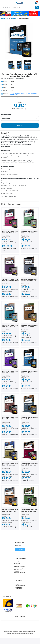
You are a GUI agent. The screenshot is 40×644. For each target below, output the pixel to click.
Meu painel (18, 584)
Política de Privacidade (20, 573)
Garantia (16, 565)
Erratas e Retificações (20, 567)
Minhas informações (20, 586)
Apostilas (14, 18)
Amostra (20, 98)
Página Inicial (5, 18)
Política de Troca (18, 570)
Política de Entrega (19, 568)
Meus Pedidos (18, 589)
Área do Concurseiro (19, 562)
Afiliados (20, 549)
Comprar (20, 126)
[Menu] (3, 3)
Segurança (17, 571)
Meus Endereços (19, 587)
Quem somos (18, 546)
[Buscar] (37, 7)
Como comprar (18, 563)
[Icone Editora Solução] (20, 3)
